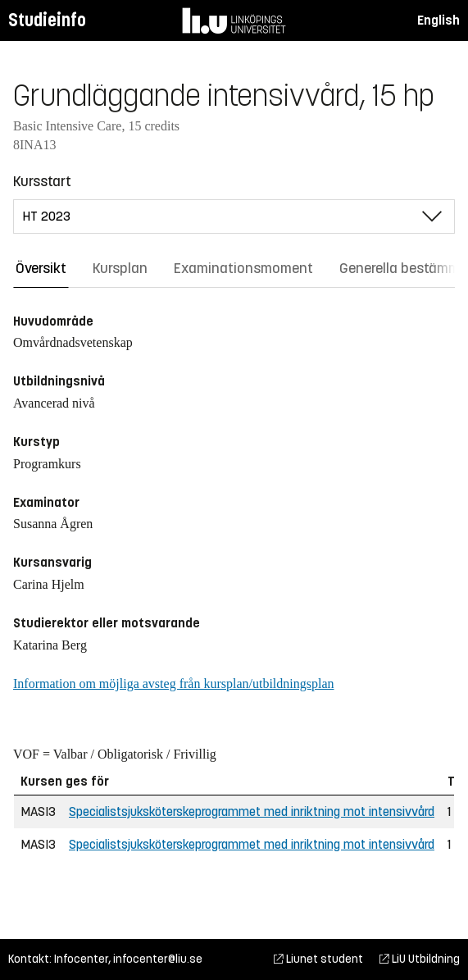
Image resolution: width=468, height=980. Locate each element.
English (438, 20)
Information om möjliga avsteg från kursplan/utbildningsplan (173, 684)
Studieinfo (47, 20)
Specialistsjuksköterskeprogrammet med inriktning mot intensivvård (252, 811)
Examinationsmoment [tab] (243, 268)
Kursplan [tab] (120, 268)
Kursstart (42, 181)
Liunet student (318, 959)
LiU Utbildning (420, 959)
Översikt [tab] (41, 268)
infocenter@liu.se (158, 959)
